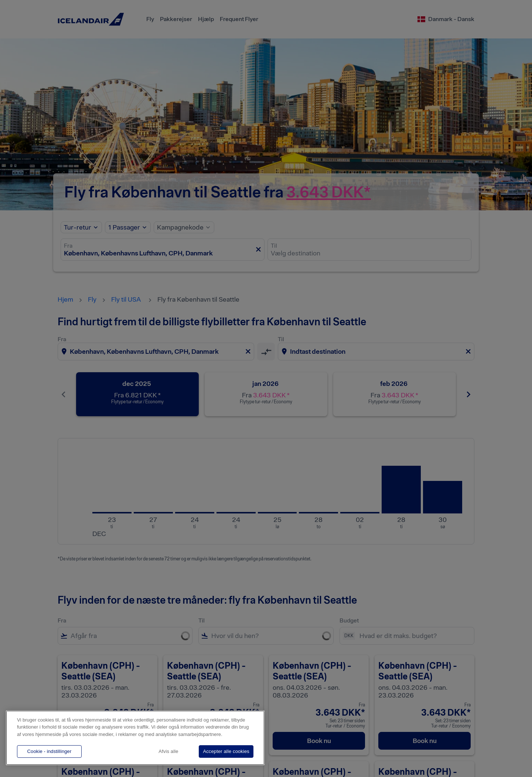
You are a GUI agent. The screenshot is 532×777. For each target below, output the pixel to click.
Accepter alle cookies (226, 751)
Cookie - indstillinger (50, 751)
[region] (135, 738)
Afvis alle (168, 751)
